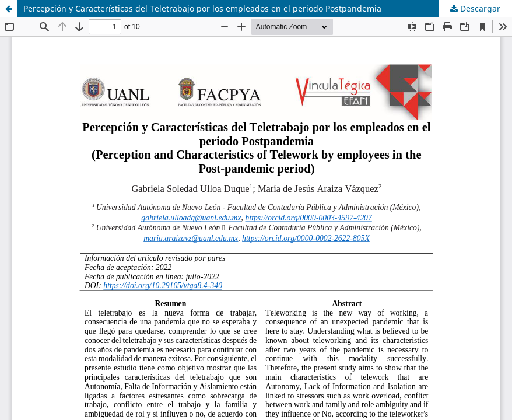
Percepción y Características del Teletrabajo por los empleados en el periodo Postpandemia (202, 8)
